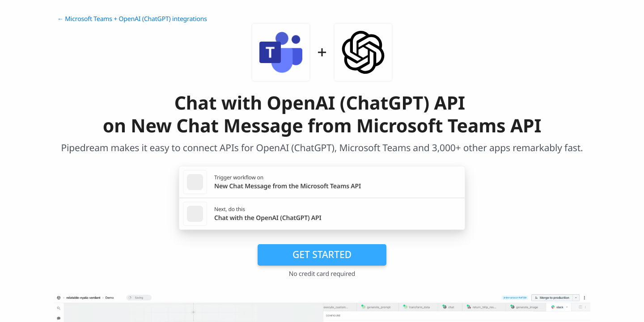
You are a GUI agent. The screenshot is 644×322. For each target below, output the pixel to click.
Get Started (322, 254)
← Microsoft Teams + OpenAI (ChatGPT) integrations (132, 19)
